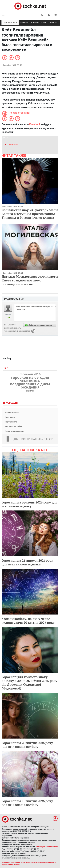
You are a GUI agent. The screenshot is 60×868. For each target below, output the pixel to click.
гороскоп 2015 (30, 374)
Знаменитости (10, 23)
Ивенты (53, 23)
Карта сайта (11, 422)
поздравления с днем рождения (30, 386)
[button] (49, 15)
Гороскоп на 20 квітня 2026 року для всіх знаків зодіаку (27, 745)
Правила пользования (11, 862)
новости (14, 144)
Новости (24, 23)
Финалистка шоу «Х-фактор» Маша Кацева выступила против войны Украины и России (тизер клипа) (30, 214)
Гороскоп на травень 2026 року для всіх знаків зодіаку (30, 504)
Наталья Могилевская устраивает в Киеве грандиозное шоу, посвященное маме (30, 280)
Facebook (35, 124)
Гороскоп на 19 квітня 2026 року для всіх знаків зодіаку (27, 803)
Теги (6, 368)
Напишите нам (12, 413)
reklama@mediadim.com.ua (47, 847)
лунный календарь (30, 381)
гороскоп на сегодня (30, 378)
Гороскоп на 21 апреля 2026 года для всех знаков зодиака (27, 562)
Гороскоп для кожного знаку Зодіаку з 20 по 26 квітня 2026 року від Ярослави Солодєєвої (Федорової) (29, 683)
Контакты (10, 417)
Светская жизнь (39, 23)
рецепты (30, 391)
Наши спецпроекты (14, 431)
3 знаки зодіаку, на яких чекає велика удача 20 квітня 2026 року (28, 621)
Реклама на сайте (14, 426)
